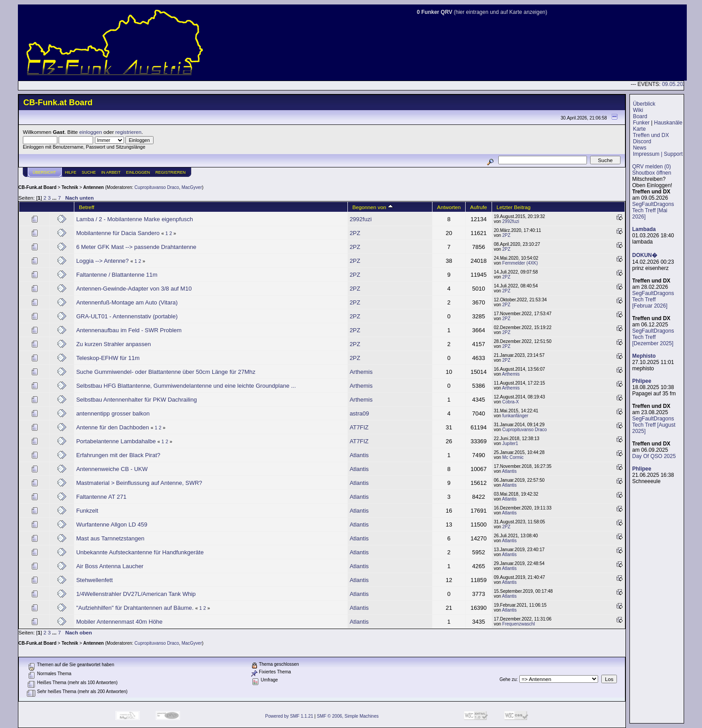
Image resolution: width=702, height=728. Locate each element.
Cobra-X (511, 402)
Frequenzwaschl (519, 624)
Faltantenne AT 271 (101, 497)
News (640, 148)
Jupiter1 (510, 443)
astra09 (359, 413)
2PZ (355, 233)
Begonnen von (373, 207)
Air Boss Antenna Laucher (110, 566)
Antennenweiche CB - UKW (112, 469)
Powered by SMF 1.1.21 (289, 716)
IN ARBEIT (111, 172)
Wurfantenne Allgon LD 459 (112, 525)
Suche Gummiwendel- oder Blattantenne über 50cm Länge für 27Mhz (166, 372)
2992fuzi (361, 219)
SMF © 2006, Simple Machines (348, 716)
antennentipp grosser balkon (113, 413)
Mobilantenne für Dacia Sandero (118, 233)
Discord (642, 141)
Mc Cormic (513, 457)
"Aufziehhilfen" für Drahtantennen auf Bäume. (135, 608)
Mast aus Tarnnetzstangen (110, 538)
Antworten (449, 207)
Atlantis (359, 455)
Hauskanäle (668, 123)
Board (640, 116)
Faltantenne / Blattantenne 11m (117, 275)
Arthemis (361, 372)
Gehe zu (508, 679)
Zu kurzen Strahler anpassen (113, 344)
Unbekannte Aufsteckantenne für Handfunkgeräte (140, 552)
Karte (640, 129)
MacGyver (192, 187)
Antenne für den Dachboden (113, 427)
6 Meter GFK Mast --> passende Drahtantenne (136, 247)
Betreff (86, 207)
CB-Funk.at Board (37, 187)
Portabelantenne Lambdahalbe (116, 441)
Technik (70, 187)
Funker (641, 123)
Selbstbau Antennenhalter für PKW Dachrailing (137, 400)
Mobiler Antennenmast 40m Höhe (119, 622)
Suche (89, 172)
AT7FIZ (359, 427)
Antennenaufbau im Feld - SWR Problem (129, 330)
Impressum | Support (658, 154)
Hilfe (71, 172)
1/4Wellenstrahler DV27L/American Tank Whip (136, 594)
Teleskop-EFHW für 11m (108, 358)
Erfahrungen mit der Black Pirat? (118, 455)
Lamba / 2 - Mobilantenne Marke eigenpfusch (135, 219)
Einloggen (138, 172)
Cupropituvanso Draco (157, 187)
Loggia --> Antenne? (102, 261)
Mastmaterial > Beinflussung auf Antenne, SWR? (139, 483)
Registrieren (171, 172)
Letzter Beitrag (514, 207)
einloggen (91, 132)
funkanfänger (515, 416)
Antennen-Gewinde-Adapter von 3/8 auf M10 (134, 289)
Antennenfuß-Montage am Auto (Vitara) (127, 302)
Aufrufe (479, 207)
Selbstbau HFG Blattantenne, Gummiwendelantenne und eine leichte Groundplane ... (186, 386)
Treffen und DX (651, 135)
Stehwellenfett (94, 580)
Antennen (94, 187)
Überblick (644, 104)
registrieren (128, 132)
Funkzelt (87, 511)
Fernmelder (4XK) (520, 263)
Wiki (638, 110)
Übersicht (44, 172)
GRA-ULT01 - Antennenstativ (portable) (127, 316)
